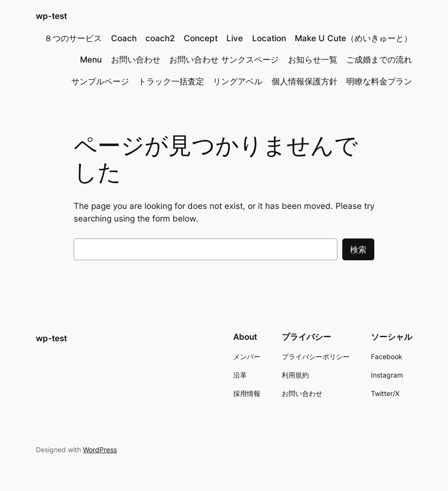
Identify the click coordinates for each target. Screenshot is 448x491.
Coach (124, 38)
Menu (91, 60)
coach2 (160, 38)
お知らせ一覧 (313, 60)
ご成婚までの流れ (379, 60)
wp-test (51, 16)
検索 (358, 250)
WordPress (100, 450)
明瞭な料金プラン (379, 81)
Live (235, 38)
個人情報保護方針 (304, 81)
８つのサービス (73, 38)
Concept (201, 38)
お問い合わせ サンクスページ (224, 60)
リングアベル (238, 81)
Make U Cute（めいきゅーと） (353, 38)
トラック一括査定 (171, 81)
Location (269, 38)
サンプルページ (100, 81)
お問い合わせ (136, 60)
